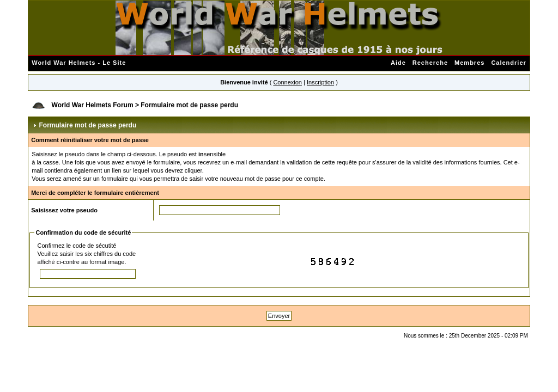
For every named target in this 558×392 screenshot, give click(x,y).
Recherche (430, 63)
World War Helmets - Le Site (79, 63)
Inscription (320, 82)
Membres (469, 63)
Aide (398, 63)
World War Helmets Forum (93, 105)
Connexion (287, 82)
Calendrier (508, 63)
